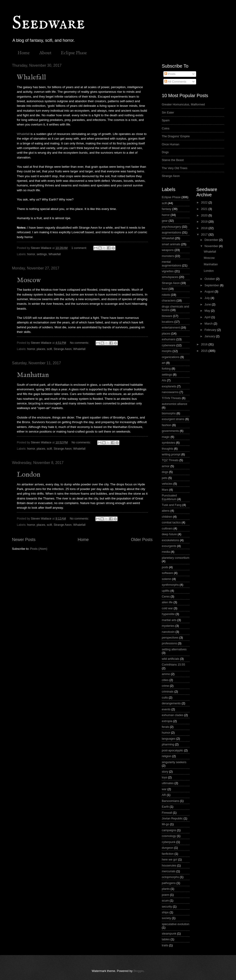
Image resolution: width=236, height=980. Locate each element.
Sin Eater (168, 112)
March (209, 324)
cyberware (169, 345)
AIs (164, 380)
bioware (167, 316)
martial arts (169, 620)
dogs (165, 472)
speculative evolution (176, 924)
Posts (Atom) (39, 549)
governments (170, 431)
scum (165, 901)
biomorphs (169, 413)
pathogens (169, 883)
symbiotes (168, 443)
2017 (205, 235)
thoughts (167, 449)
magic (166, 437)
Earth (165, 807)
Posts (170, 74)
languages (169, 739)
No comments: (80, 343)
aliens (166, 511)
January (210, 336)
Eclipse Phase (74, 53)
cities (165, 680)
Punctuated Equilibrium (169, 497)
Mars (165, 490)
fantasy (167, 209)
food (165, 289)
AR (164, 795)
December (212, 240)
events (166, 709)
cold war (167, 608)
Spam (166, 120)
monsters (168, 256)
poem (165, 895)
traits (165, 945)
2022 (205, 202)
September (212, 285)
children (167, 517)
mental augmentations (171, 263)
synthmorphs (170, 585)
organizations (171, 357)
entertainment (171, 327)
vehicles (167, 484)
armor (166, 466)
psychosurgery (171, 227)
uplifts (166, 591)
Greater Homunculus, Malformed (183, 104)
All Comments (175, 82)
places (41, 349)
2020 (205, 215)
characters (169, 300)
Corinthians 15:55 (173, 665)
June (208, 304)
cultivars (167, 528)
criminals (168, 692)
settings (42, 254)
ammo (166, 674)
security (167, 907)
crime (165, 686)
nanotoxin (168, 632)
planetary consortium (176, 558)
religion (167, 756)
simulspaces (170, 277)
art (164, 363)
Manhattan (33, 375)
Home (24, 53)
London (29, 475)
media (166, 552)
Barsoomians (170, 801)
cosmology (169, 836)
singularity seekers (174, 762)
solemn (167, 579)
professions (169, 643)
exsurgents (169, 546)
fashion (167, 425)
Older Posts (142, 540)
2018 (205, 228)
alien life (167, 602)
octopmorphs (170, 877)
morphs (167, 351)
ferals (165, 727)
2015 (205, 351)
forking (166, 369)
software (167, 573)
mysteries (168, 626)
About (45, 53)
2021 (205, 209)
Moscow (29, 280)
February (211, 330)
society (166, 918)
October (210, 279)
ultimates (168, 783)
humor (166, 733)
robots (166, 295)
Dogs (165, 152)
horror (31, 254)
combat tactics (171, 522)
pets (165, 478)
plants (166, 889)
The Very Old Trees (175, 168)
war (164, 789)
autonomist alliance (174, 404)
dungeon (168, 848)
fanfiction (168, 854)
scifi (49, 349)
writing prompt (171, 454)
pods (165, 567)
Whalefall (31, 78)
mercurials (169, 871)
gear (165, 221)
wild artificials (171, 659)
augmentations (171, 232)
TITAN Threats (171, 398)
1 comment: (80, 248)
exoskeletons (170, 540)
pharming (168, 744)
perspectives (170, 638)
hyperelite (168, 614)
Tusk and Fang (172, 505)
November (212, 246)
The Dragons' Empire (176, 136)
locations (168, 322)
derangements (171, 703)
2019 (205, 222)
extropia (167, 721)
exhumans (169, 339)
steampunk (169, 934)
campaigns (169, 830)
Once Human (171, 144)
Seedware (48, 24)
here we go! (170, 859)
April (208, 317)
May (208, 311)
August (209, 291)
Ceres (166, 596)
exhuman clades (173, 715)
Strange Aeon (63, 349)
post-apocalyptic (173, 750)
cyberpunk (169, 842)
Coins (166, 128)
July (207, 298)
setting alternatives (174, 649)
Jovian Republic (172, 818)
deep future (169, 534)
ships (165, 912)
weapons (168, 250)
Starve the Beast (173, 160)
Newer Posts (24, 540)
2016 (205, 344)
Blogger (139, 971)
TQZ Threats (170, 460)
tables (166, 939)
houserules (169, 865)
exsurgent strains (173, 419)
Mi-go (165, 824)
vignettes (168, 271)
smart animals (171, 244)
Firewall (167, 813)
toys (165, 777)
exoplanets (169, 386)
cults (165, 698)
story (165, 772)
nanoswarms (170, 392)
